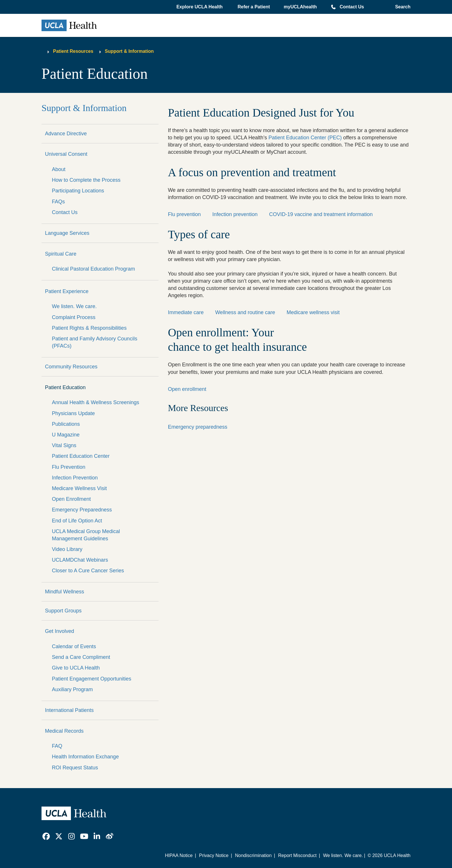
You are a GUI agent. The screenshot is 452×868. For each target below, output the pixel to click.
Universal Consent (66, 154)
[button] (200, 7)
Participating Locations (78, 191)
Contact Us (352, 7)
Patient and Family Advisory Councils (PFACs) (95, 342)
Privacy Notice (214, 855)
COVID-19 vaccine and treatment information (321, 214)
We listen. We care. (74, 306)
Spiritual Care (61, 254)
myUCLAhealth (300, 7)
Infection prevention (235, 214)
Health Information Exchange (85, 757)
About (59, 169)
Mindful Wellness (65, 592)
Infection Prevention (75, 478)
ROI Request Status (75, 768)
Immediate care (186, 312)
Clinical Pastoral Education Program (93, 269)
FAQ (57, 746)
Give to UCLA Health (76, 668)
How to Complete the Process (86, 180)
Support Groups (63, 611)
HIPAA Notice (179, 855)
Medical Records (64, 731)
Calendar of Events (74, 646)
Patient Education (65, 387)
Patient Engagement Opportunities (92, 679)
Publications (66, 424)
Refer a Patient (254, 7)
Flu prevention (184, 214)
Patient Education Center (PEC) (305, 138)
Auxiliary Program (72, 689)
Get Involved (60, 631)
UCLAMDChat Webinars (80, 560)
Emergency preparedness (197, 427)
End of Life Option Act (77, 521)
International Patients (69, 710)
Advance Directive (66, 134)
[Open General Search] (401, 7)
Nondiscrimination (253, 855)
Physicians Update (73, 413)
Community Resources (71, 367)
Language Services (67, 233)
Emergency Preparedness (82, 510)
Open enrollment (187, 389)
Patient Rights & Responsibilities (89, 328)
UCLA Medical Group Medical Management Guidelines (86, 535)
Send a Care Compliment (81, 657)
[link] (46, 836)
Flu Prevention (69, 467)
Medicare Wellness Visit (79, 488)
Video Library (67, 549)
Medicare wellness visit (313, 312)
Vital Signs (64, 445)
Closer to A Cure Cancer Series (88, 571)
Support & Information (129, 51)
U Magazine (66, 435)
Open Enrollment (71, 499)
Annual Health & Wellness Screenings (96, 402)
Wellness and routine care (245, 312)
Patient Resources (73, 51)
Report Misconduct (297, 855)
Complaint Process (74, 317)
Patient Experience (67, 291)
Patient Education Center (81, 456)
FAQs (58, 202)
